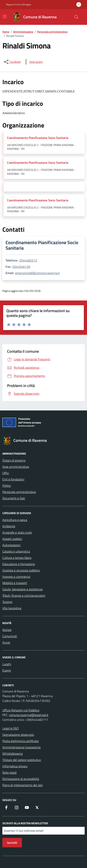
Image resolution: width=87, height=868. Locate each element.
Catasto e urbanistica (16, 551)
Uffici (6, 473)
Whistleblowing (13, 754)
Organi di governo (14, 460)
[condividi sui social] (12, 62)
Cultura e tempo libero (17, 558)
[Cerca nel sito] (76, 17)
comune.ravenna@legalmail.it (29, 715)
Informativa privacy (15, 766)
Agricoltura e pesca (15, 520)
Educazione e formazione (19, 564)
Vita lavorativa (12, 608)
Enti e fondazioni (13, 479)
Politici (7, 486)
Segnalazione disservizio (18, 735)
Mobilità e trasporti (15, 583)
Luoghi (7, 664)
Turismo (7, 602)
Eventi (7, 670)
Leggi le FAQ (11, 728)
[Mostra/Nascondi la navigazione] (5, 17)
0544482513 (28, 260)
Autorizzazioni (11, 545)
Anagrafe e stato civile (17, 532)
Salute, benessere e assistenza (22, 589)
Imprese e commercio (16, 577)
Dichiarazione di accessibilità (21, 779)
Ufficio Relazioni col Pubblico (21, 710)
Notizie (7, 630)
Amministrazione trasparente (22, 747)
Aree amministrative (16, 467)
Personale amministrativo (19, 492)
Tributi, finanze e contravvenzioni (24, 595)
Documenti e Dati (14, 498)
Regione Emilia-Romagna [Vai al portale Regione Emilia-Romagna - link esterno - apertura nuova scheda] (18, 5)
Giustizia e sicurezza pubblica (21, 570)
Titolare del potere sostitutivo (22, 760)
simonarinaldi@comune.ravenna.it (37, 273)
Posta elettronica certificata (21, 741)
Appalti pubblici (12, 539)
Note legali (9, 772)
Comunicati (10, 636)
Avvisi (6, 642)
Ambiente (9, 526)
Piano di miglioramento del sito (22, 785)
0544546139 (21, 267)
